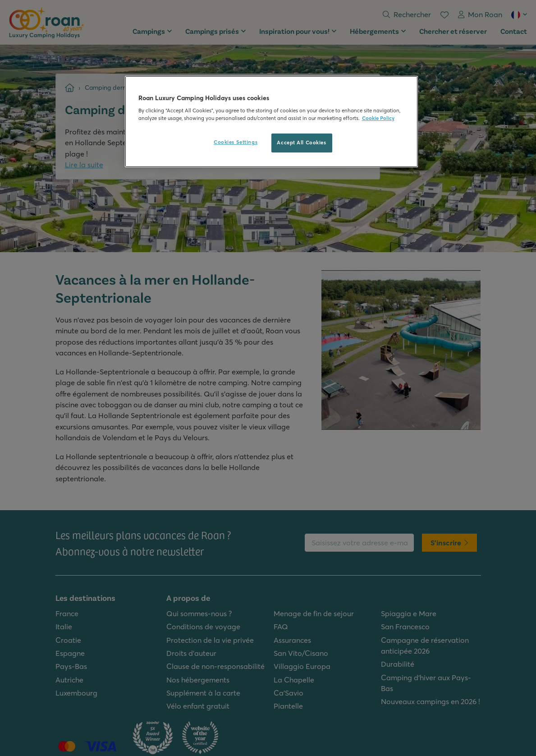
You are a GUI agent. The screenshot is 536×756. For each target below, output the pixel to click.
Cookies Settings (236, 142)
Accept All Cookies (301, 143)
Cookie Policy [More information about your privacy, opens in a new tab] (378, 118)
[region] (271, 122)
